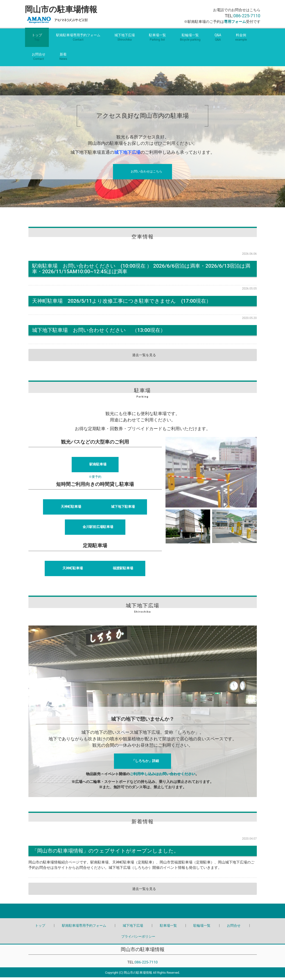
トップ (37, 40)
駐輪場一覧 (190, 40)
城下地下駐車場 (123, 509)
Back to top (142, 913)
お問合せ (39, 59)
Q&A (218, 40)
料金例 (241, 40)
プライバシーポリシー (138, 939)
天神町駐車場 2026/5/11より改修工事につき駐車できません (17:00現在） (122, 303)
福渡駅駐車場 (123, 571)
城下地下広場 (125, 40)
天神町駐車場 (71, 509)
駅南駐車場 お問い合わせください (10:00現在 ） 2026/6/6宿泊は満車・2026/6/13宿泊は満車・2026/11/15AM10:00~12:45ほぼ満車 (141, 271)
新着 (63, 59)
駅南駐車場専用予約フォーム (78, 40)
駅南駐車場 (98, 467)
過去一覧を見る (144, 357)
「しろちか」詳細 (145, 763)
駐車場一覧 (157, 40)
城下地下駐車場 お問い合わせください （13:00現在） (99, 333)
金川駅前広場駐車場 (98, 529)
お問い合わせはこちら (147, 175)
